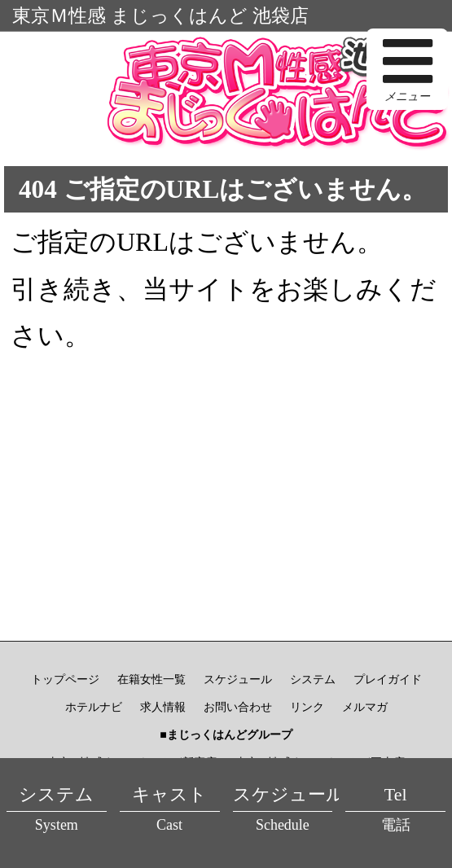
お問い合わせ (238, 707)
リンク (307, 707)
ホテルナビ (94, 707)
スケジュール (238, 679)
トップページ (65, 679)
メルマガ (365, 707)
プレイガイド (388, 679)
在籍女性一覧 (151, 679)
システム (313, 679)
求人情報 (163, 707)
